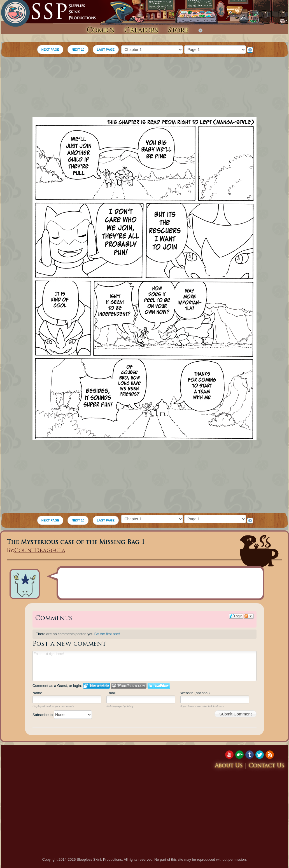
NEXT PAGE (50, 50)
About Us (229, 766)
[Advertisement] (145, 88)
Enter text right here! (144, 666)
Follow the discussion (249, 616)
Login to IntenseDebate (96, 686)
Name (37, 693)
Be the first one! (107, 634)
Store (178, 31)
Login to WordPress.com (129, 686)
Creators (141, 31)
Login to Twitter (159, 686)
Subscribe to (62, 715)
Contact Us (267, 766)
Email (111, 693)
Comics (100, 31)
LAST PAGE (106, 50)
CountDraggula (40, 551)
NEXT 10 (78, 50)
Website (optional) (195, 693)
